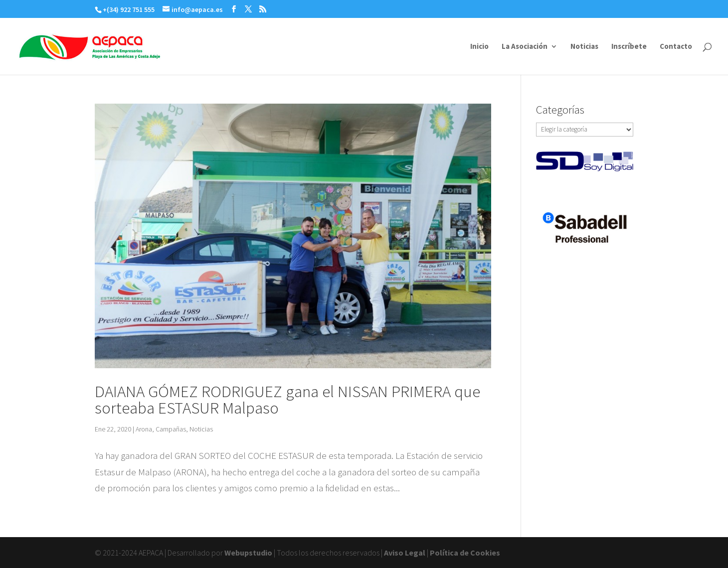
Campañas (171, 429)
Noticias (584, 47)
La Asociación (525, 47)
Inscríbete (629, 47)
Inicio (479, 47)
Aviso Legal (405, 553)
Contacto (676, 47)
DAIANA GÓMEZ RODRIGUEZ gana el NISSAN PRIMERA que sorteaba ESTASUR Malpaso (287, 400)
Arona (144, 429)
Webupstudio (248, 553)
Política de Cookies (465, 553)
